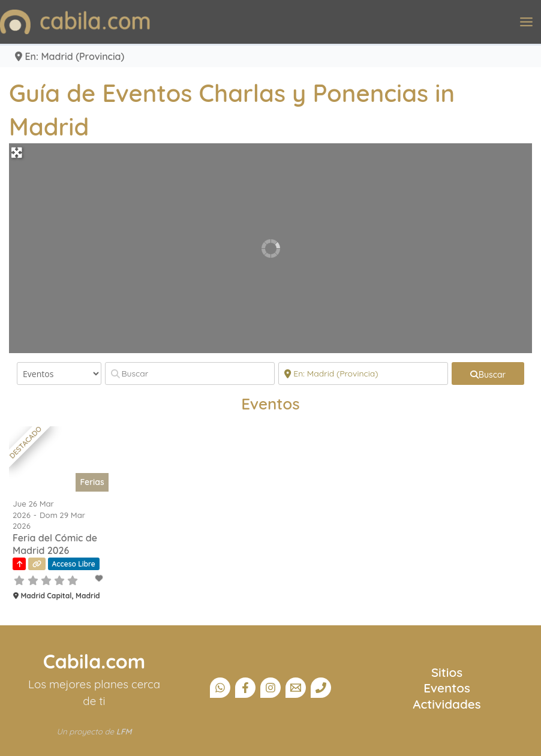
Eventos (447, 688)
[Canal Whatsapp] (220, 688)
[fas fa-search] (488, 374)
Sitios (447, 672)
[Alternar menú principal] (526, 22)
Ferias (92, 482)
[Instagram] (270, 688)
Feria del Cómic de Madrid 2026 (55, 544)
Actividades (447, 704)
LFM (124, 731)
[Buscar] (190, 374)
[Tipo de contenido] (59, 374)
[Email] (296, 688)
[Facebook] (245, 688)
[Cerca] (363, 374)
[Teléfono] (321, 688)
